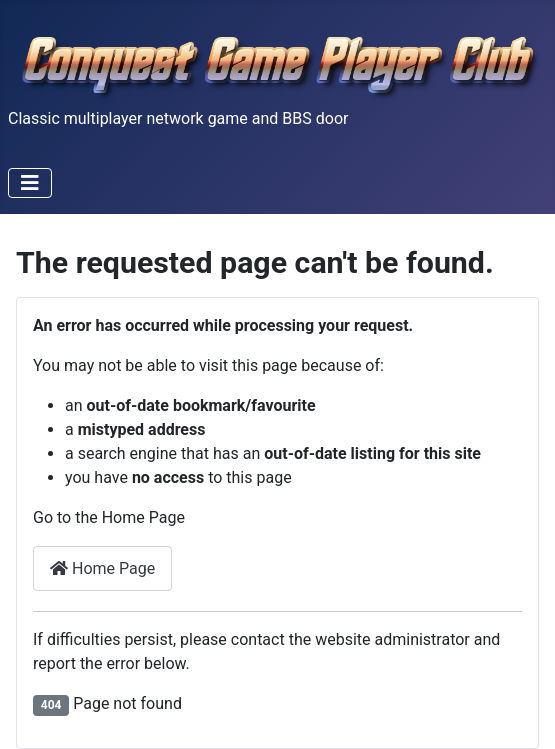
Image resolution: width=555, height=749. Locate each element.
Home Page (102, 568)
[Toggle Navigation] (30, 183)
